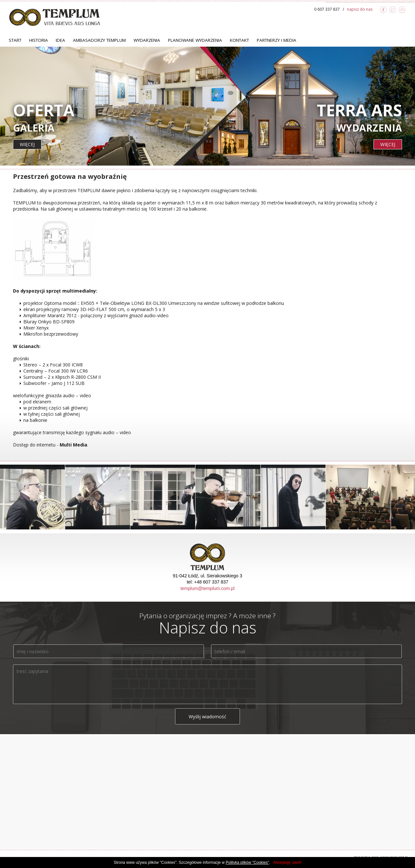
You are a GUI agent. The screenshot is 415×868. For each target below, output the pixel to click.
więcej (27, 144)
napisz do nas (360, 9)
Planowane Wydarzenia (195, 40)
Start (15, 40)
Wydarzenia (147, 40)
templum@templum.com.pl (208, 588)
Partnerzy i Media (277, 40)
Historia (39, 40)
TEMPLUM (55, 17)
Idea (60, 40)
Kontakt (239, 40)
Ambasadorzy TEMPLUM (99, 40)
